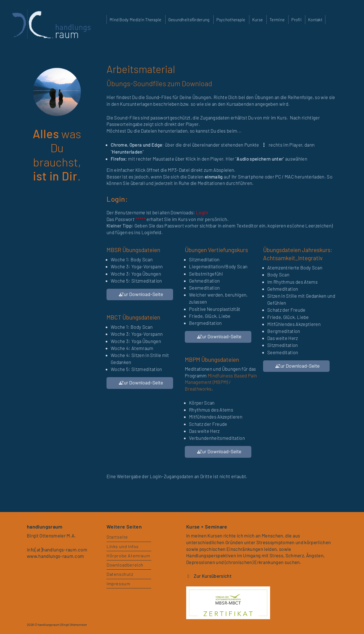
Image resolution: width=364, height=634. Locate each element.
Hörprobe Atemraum (128, 556)
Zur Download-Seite (142, 294)
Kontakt (315, 20)
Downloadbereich (125, 565)
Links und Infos (123, 546)
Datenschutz (120, 574)
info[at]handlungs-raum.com (58, 550)
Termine (277, 20)
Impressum (118, 584)
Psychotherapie (231, 20)
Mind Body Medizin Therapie (136, 20)
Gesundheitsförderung (189, 20)
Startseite (118, 537)
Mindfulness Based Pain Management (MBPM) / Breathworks (221, 382)
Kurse (257, 20)
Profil (296, 20)
